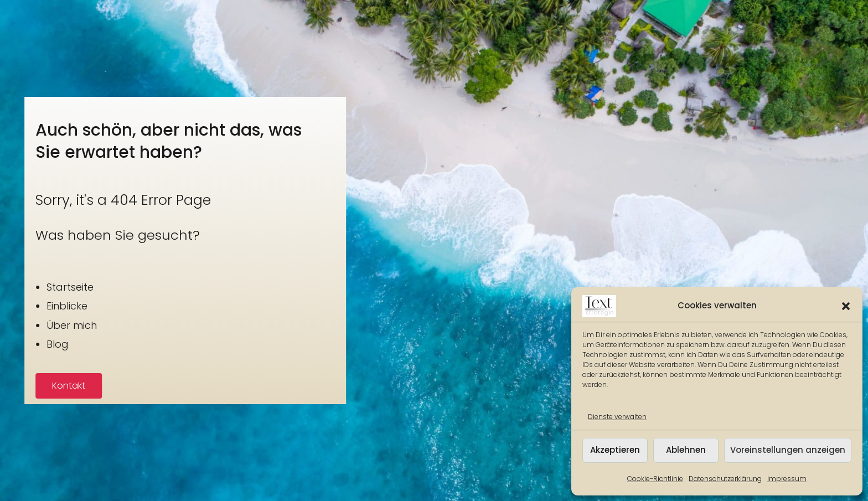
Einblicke (42, 306)
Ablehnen (686, 450)
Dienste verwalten (617, 417)
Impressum (787, 479)
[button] (846, 306)
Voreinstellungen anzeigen (788, 450)
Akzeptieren (615, 450)
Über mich (46, 325)
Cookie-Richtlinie (655, 479)
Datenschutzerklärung (725, 479)
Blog (32, 344)
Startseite (45, 287)
